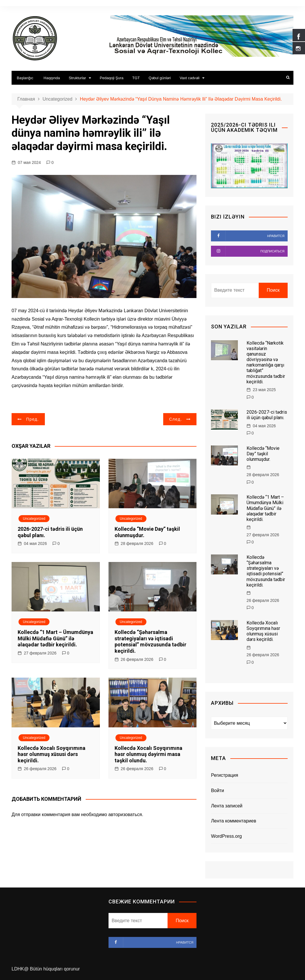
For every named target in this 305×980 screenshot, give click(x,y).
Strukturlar (77, 78)
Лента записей (227, 806)
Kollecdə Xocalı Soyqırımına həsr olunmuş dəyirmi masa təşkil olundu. (148, 754)
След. (176, 419)
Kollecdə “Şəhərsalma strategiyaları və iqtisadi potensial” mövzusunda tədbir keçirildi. (150, 641)
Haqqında (52, 78)
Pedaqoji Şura (112, 78)
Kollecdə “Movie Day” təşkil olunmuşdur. (263, 454)
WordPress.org (226, 836)
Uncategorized (34, 519)
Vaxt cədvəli (190, 78)
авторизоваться (125, 814)
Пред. (32, 419)
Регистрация (225, 775)
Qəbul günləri (160, 78)
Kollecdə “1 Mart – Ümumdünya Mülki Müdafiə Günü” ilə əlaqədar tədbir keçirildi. (55, 638)
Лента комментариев (234, 821)
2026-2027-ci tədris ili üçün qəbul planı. (267, 415)
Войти (217, 791)
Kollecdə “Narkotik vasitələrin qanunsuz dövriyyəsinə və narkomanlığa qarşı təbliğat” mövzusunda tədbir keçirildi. (266, 362)
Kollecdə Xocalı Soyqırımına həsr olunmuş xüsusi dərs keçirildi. (52, 754)
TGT (136, 78)
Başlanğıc (25, 78)
